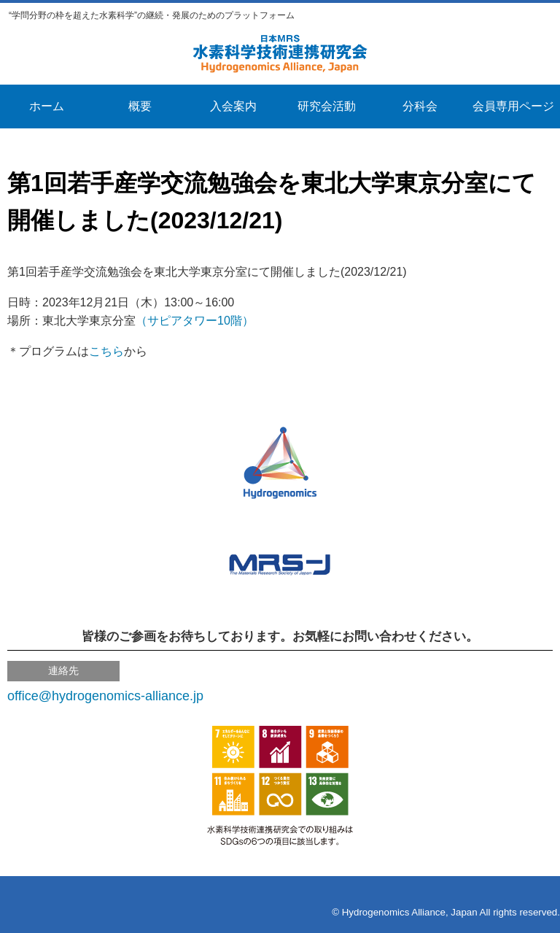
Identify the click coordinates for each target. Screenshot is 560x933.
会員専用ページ (513, 106)
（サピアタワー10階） (195, 321)
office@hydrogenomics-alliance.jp (105, 696)
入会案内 (233, 106)
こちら (106, 351)
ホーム (47, 106)
